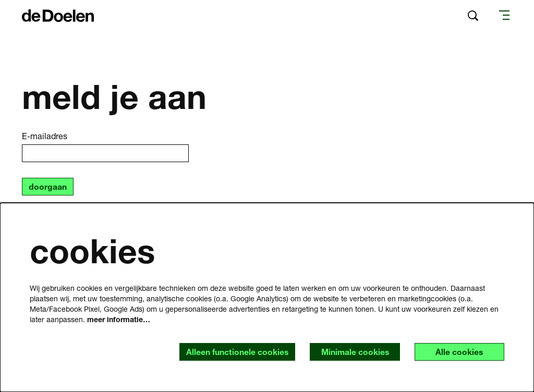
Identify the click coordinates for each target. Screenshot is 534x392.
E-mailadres (45, 136)
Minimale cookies (352, 352)
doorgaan (48, 187)
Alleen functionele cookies (233, 352)
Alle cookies (458, 352)
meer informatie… (119, 319)
